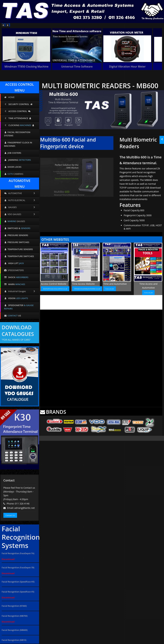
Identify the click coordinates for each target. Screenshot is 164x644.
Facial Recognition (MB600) (15, 630)
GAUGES (20, 207)
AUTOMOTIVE (20, 193)
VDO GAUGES (20, 214)
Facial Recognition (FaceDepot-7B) (18, 568)
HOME (9, 97)
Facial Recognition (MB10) (14, 640)
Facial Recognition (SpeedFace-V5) (18, 592)
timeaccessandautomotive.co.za (87, 289)
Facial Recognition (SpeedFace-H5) (18, 582)
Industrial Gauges (20, 291)
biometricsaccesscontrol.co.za (55, 289)
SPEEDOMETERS (14, 270)
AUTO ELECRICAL (20, 200)
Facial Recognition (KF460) (14, 606)
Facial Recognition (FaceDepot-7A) (18, 553)
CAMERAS (14, 174)
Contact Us (10, 515)
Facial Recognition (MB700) (15, 616)
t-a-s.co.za (110, 289)
